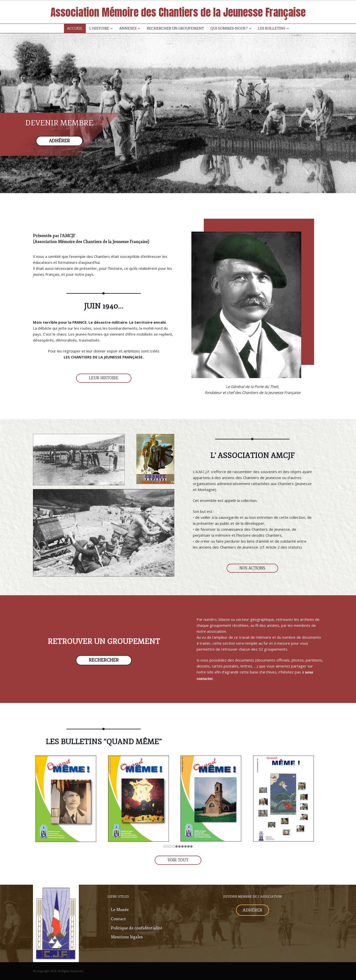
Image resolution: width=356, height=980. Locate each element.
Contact (118, 919)
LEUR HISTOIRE (104, 378)
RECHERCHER (104, 660)
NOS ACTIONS (252, 568)
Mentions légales (127, 937)
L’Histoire (99, 28)
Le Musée (120, 910)
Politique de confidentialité (136, 928)
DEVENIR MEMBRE (59, 123)
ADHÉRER (59, 141)
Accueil (75, 28)
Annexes (128, 28)
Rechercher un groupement (175, 28)
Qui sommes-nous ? (229, 28)
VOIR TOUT (178, 860)
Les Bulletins (272, 28)
